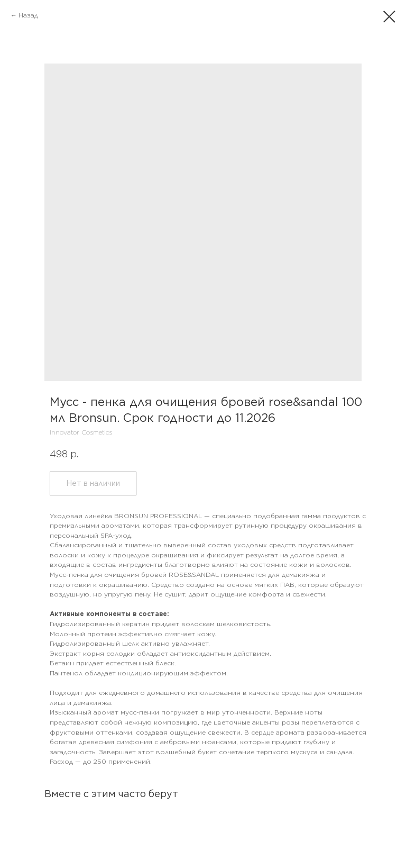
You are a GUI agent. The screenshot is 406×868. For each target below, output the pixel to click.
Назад (28, 15)
